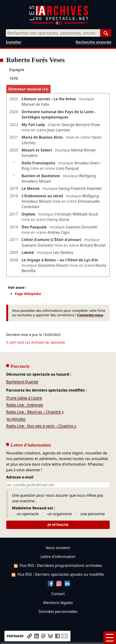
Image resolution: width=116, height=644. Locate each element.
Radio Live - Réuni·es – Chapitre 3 (35, 412)
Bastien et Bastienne (41, 176)
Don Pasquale (34, 227)
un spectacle (25, 514)
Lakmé (28, 252)
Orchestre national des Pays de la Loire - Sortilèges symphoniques (59, 114)
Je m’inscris (58, 525)
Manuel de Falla (35, 104)
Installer (14, 42)
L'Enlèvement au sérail (42, 196)
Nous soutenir (58, 548)
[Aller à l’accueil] (59, 23)
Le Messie (31, 188)
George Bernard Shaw (81, 125)
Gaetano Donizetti (82, 227)
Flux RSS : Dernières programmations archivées (58, 565)
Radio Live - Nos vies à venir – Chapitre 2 (41, 426)
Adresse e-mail (20, 477)
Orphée (29, 214)
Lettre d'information (58, 557)
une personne (90, 514)
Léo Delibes (63, 252)
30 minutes (16, 419)
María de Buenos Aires (42, 137)
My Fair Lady (33, 125)
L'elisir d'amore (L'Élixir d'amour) (51, 240)
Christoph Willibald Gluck (76, 214)
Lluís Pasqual (67, 168)
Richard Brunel (93, 245)
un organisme (57, 514)
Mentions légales (58, 603)
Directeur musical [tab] (28, 89)
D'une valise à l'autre (24, 398)
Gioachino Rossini (53, 265)
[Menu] (110, 638)
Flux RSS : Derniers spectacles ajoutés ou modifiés (58, 574)
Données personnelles (58, 612)
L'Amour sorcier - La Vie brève (49, 99)
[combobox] (53, 33)
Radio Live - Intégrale (25, 405)
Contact (58, 594)
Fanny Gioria (58, 219)
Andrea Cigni (58, 232)
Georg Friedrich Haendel (80, 188)
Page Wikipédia (28, 294)
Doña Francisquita (38, 163)
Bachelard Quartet (22, 382)
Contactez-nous (90, 315)
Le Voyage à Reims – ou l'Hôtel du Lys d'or (60, 260)
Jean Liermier (59, 130)
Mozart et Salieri (37, 150)
